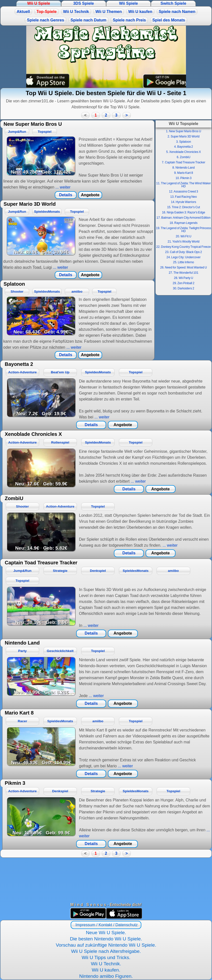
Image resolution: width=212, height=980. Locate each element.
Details (66, 195)
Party (22, 651)
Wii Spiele (128, 3)
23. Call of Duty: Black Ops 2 (183, 252)
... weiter (62, 187)
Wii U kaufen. (106, 970)
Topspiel (45, 132)
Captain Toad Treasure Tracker (41, 563)
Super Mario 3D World (30, 204)
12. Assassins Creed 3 (184, 192)
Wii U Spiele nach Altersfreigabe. (106, 951)
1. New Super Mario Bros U (183, 131)
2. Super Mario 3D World (184, 136)
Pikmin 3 (15, 783)
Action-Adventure (22, 372)
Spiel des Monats (169, 20)
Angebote (90, 195)
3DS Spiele (84, 3)
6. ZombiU (184, 157)
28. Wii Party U (183, 278)
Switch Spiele (173, 3)
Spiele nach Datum (89, 20)
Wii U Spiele (39, 3)
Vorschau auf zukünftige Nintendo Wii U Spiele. (106, 945)
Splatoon (14, 284)
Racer (22, 721)
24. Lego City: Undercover (184, 257)
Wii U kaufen (140, 12)
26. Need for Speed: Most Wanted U (184, 267)
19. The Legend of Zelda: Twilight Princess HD (184, 230)
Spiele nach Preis (129, 20)
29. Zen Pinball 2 (183, 283)
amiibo (77, 292)
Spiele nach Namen (177, 12)
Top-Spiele (47, 12)
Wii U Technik (76, 12)
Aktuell (23, 12)
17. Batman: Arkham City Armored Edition (184, 218)
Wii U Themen (109, 12)
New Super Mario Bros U (33, 124)
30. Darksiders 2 (183, 288)
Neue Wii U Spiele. (106, 933)
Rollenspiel (60, 442)
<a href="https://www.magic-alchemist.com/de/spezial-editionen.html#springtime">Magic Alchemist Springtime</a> (106, 57)
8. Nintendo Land (183, 168)
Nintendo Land (22, 643)
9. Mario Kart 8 (184, 173)
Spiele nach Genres (46, 20)
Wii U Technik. (106, 964)
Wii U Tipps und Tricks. (106, 957)
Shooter (17, 292)
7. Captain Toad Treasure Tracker (184, 162)
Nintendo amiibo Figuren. (106, 976)
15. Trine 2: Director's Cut (184, 207)
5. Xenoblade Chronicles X (183, 152)
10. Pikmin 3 (184, 178)
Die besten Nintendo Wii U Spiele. (106, 939)
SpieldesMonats (47, 212)
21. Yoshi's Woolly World (184, 242)
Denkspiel (98, 571)
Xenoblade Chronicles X (33, 434)
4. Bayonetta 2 (183, 147)
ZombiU (14, 498)
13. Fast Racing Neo (184, 197)
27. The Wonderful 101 (184, 273)
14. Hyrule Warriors (184, 202)
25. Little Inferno (184, 262)
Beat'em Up (60, 372)
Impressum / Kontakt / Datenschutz (106, 925)
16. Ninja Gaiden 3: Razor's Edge (184, 212)
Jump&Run (17, 132)
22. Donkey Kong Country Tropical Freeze (184, 247)
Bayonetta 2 (19, 364)
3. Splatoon (184, 142)
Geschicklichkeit (60, 651)
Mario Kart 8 (19, 713)
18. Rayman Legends (184, 223)
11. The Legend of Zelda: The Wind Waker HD (184, 185)
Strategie (60, 571)
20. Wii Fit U (184, 236)
